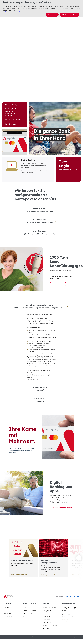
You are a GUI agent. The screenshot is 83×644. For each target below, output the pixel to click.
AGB (11, 637)
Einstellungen (52, 15)
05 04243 (65, 619)
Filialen (6, 619)
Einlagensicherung (48, 623)
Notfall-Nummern (28, 613)
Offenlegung (46, 628)
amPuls (25, 616)
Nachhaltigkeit (8, 613)
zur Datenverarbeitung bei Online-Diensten (15, 12)
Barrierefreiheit (47, 620)
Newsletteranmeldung (30, 610)
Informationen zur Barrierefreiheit (28, 637)
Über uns (6, 607)
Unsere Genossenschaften (11, 616)
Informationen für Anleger (50, 626)
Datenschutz (17, 637)
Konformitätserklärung (42, 637)
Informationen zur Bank (49, 607)
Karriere (6, 610)
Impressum (6, 637)
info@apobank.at (67, 621)
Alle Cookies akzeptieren (69, 15)
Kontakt (25, 607)
